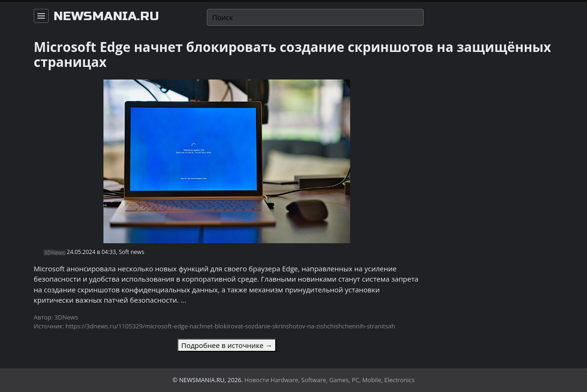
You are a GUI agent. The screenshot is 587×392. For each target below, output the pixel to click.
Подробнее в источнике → (227, 345)
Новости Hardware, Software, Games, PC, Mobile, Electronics (330, 380)
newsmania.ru (106, 16)
